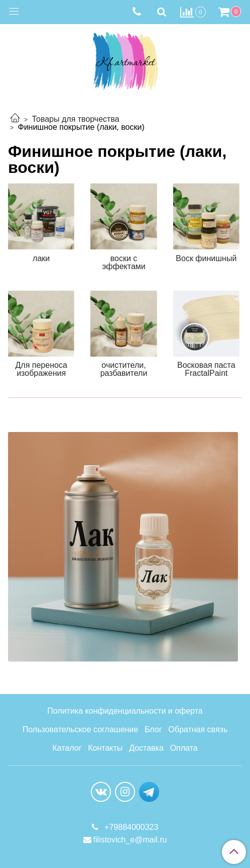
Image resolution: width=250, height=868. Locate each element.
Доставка (146, 748)
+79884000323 (131, 827)
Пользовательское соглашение (80, 729)
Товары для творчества (75, 119)
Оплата (184, 748)
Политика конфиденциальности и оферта (125, 711)
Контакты (105, 748)
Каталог (67, 748)
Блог (153, 729)
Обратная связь (198, 729)
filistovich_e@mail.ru (130, 840)
